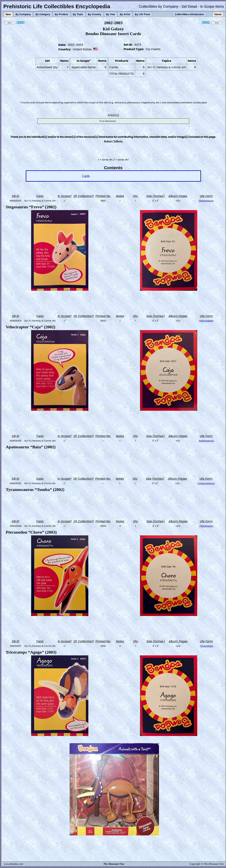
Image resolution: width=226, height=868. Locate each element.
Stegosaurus (206, 201)
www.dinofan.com (13, 864)
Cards (86, 176)
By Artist (125, 14)
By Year (111, 14)
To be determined (108, 121)
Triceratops (206, 646)
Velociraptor (206, 321)
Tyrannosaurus (206, 483)
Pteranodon (206, 526)
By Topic (78, 14)
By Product (62, 14)
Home (218, 14)
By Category (43, 14)
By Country (95, 14)
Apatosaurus (206, 441)
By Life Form (143, 14)
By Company (23, 14)
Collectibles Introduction (190, 14)
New (8, 14)
